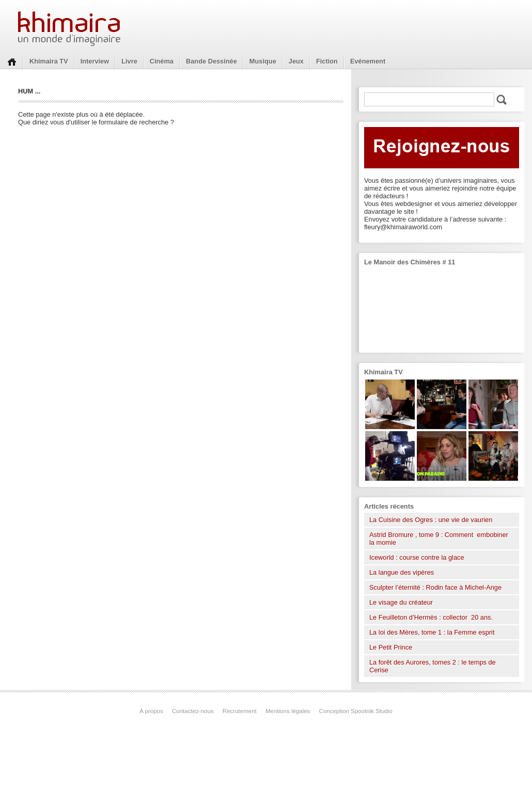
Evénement (368, 61)
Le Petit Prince (391, 647)
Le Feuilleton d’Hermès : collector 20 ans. (432, 617)
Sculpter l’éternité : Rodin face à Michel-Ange (435, 587)
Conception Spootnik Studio (356, 711)
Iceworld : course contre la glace (417, 557)
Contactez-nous (193, 711)
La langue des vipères (402, 572)
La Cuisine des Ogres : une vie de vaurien (431, 520)
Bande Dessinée (212, 61)
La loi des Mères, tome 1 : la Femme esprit (432, 632)
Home (12, 61)
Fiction (327, 61)
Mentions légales (288, 711)
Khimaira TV (49, 61)
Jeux (296, 61)
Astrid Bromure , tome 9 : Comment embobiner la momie (439, 539)
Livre (129, 61)
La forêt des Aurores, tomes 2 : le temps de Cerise (433, 666)
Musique (263, 61)
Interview (95, 61)
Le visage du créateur (401, 602)
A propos (151, 711)
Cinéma (162, 61)
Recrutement (240, 711)
